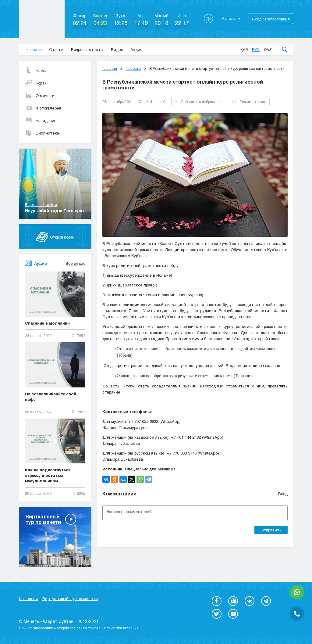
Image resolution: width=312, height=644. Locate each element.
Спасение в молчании (47, 323)
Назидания (41, 121)
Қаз (244, 49)
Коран (36, 83)
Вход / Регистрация (271, 19)
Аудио (136, 49)
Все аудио (75, 263)
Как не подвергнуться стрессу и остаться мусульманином (48, 475)
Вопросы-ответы (87, 49)
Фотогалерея (43, 108)
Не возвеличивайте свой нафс (51, 397)
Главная (110, 68)
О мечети (40, 95)
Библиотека (42, 133)
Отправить (271, 530)
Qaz (268, 49)
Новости (34, 49)
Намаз (36, 70)
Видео (117, 49)
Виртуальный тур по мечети (70, 599)
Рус (256, 49)
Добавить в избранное (197, 102)
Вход (283, 494)
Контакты (28, 599)
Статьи (56, 49)
